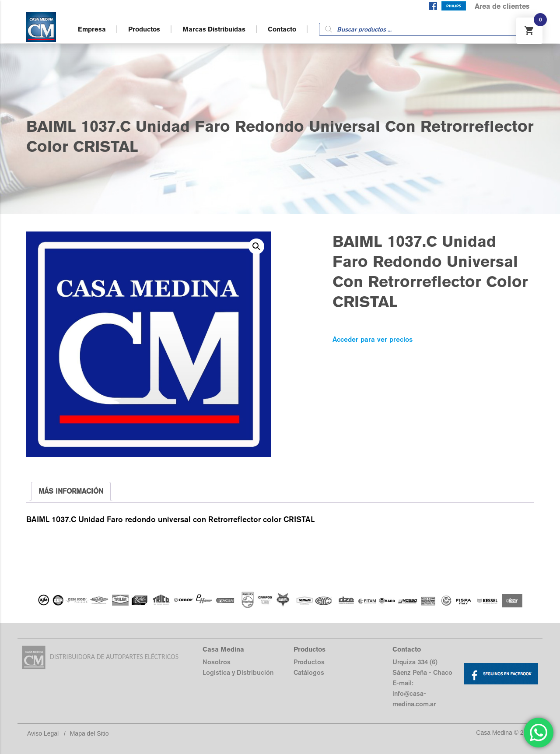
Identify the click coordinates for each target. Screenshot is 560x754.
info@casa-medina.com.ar (414, 699)
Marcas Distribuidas (214, 29)
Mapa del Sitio (89, 733)
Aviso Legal (43, 733)
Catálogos (309, 672)
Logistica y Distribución (238, 672)
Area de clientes (502, 6)
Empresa (92, 29)
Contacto (282, 29)
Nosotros (217, 662)
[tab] (71, 491)
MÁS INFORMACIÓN (71, 491)
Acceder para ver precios (373, 339)
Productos (144, 29)
